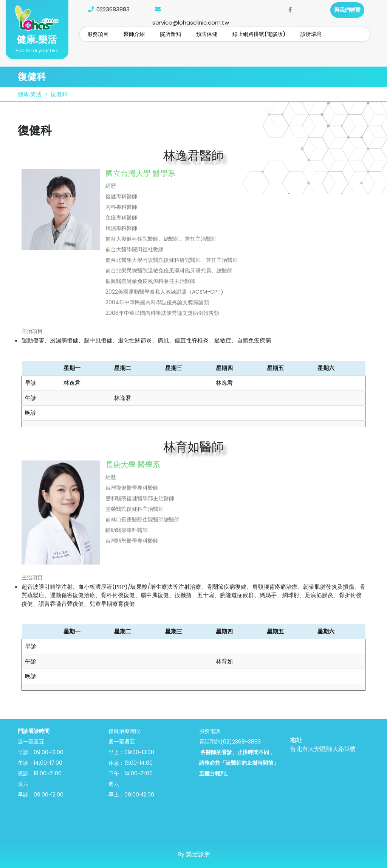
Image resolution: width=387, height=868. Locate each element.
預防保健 (207, 34)
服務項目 (98, 34)
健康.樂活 (37, 40)
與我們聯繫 (347, 10)
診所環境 (311, 34)
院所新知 (170, 34)
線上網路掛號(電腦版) (259, 34)
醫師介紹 (134, 34)
